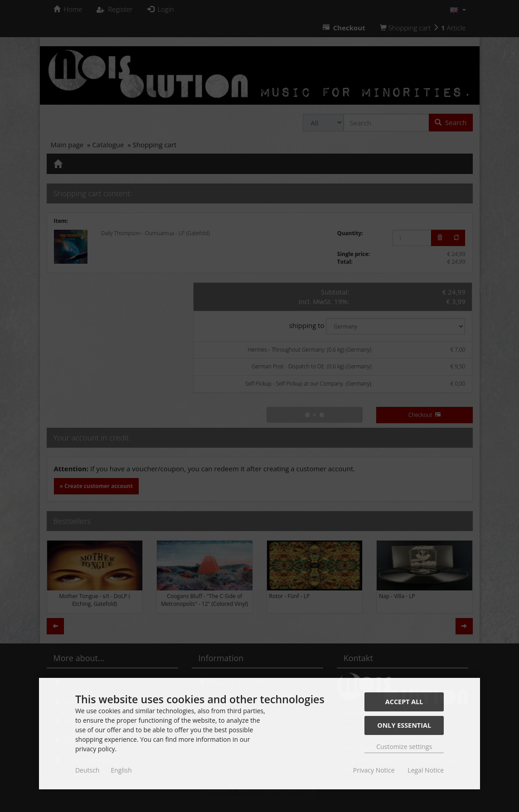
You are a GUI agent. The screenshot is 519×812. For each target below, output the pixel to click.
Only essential (404, 725)
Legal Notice (426, 770)
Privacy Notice (374, 770)
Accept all (404, 702)
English (121, 770)
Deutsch (87, 770)
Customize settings (404, 747)
